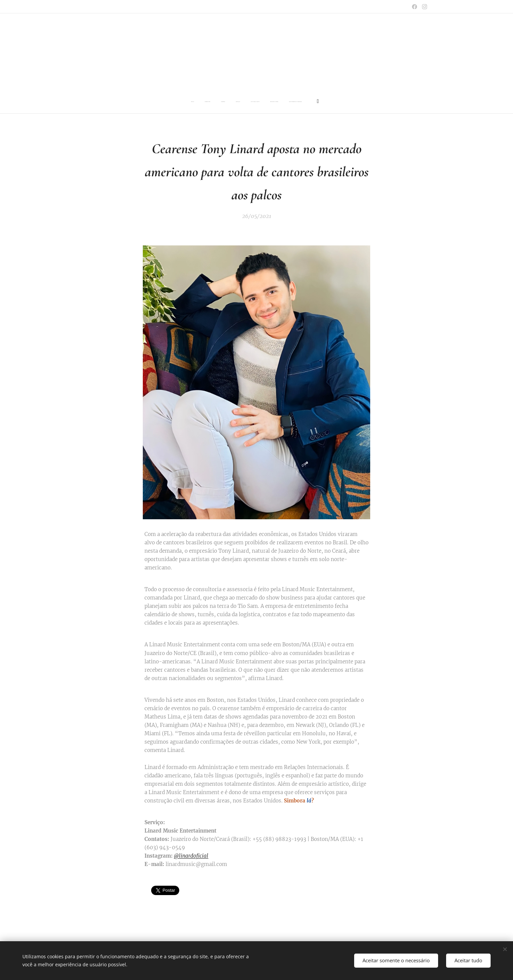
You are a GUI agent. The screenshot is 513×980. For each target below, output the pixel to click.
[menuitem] (206, 102)
